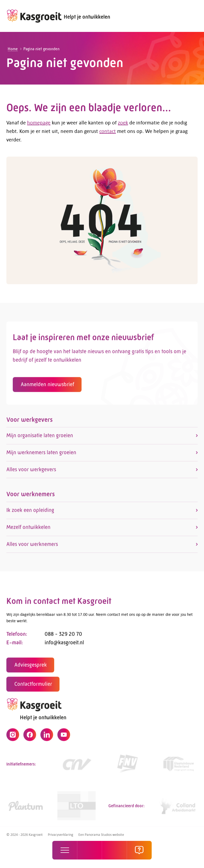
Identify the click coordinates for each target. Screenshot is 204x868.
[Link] (178, 766)
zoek (123, 122)
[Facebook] (30, 737)
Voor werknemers (31, 496)
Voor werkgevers (29, 422)
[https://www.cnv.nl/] (76, 766)
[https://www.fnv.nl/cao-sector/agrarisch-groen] (127, 766)
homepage (39, 122)
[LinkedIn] (47, 737)
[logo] (34, 16)
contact (108, 131)
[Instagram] (13, 737)
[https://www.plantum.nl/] (25, 808)
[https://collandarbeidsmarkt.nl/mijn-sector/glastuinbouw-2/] (178, 808)
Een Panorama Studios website (101, 835)
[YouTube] (64, 737)
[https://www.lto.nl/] (76, 808)
